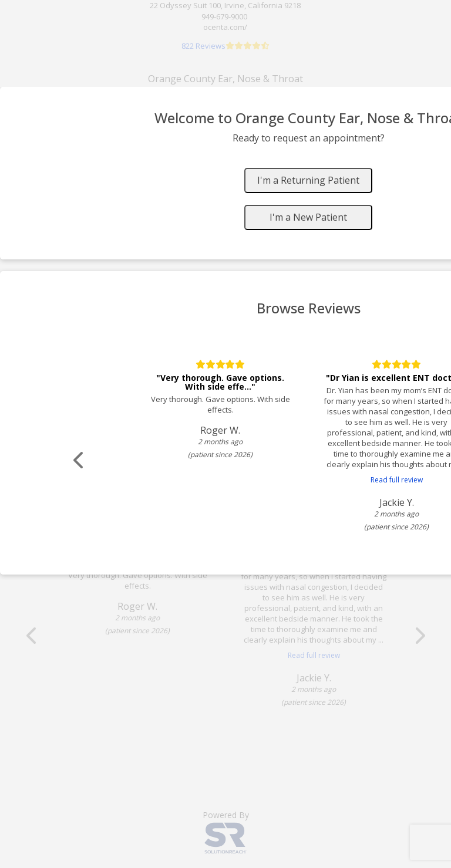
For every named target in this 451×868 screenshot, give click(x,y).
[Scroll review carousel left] (79, 460)
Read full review (397, 480)
